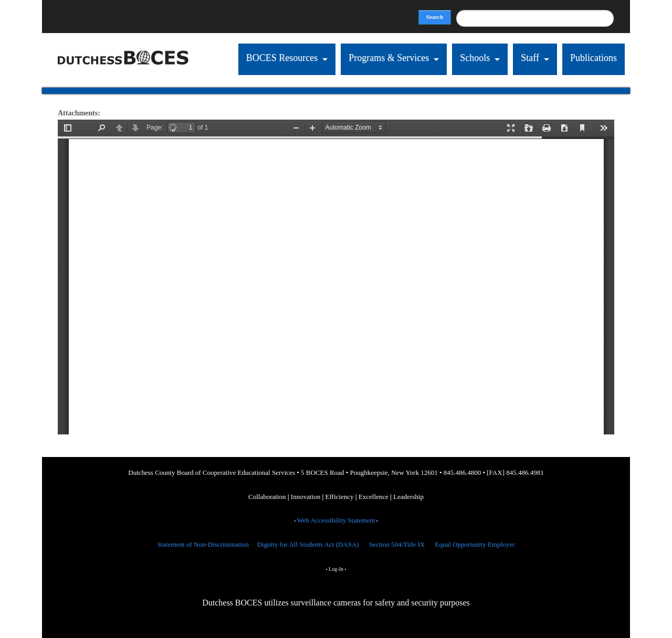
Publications (594, 58)
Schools (475, 58)
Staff (530, 58)
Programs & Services (389, 58)
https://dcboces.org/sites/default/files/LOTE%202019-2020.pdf (336, 277)
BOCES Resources (282, 58)
